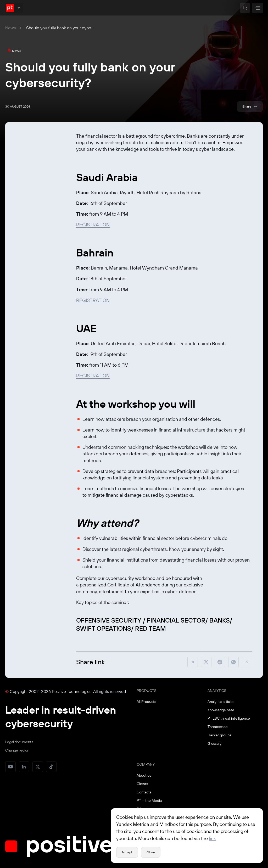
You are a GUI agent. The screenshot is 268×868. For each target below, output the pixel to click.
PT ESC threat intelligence (229, 718)
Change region (17, 750)
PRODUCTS (147, 691)
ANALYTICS (217, 691)
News (10, 28)
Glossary (214, 743)
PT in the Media (149, 800)
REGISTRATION (93, 225)
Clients (142, 784)
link (212, 838)
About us (144, 775)
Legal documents (19, 742)
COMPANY (146, 764)
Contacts (144, 792)
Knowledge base (221, 710)
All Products (146, 702)
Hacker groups (219, 735)
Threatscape (218, 727)
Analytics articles (221, 702)
